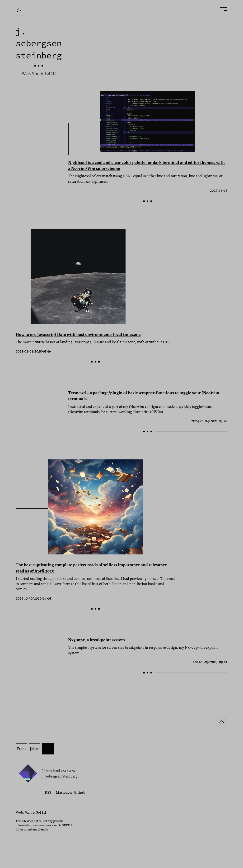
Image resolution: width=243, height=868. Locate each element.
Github (80, 792)
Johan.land (51, 770)
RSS (48, 792)
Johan (35, 748)
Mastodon (64, 792)
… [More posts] (48, 748)
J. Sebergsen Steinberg (60, 776)
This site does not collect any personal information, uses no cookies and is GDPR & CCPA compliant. (44, 825)
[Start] (222, 722)
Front (21, 748)
